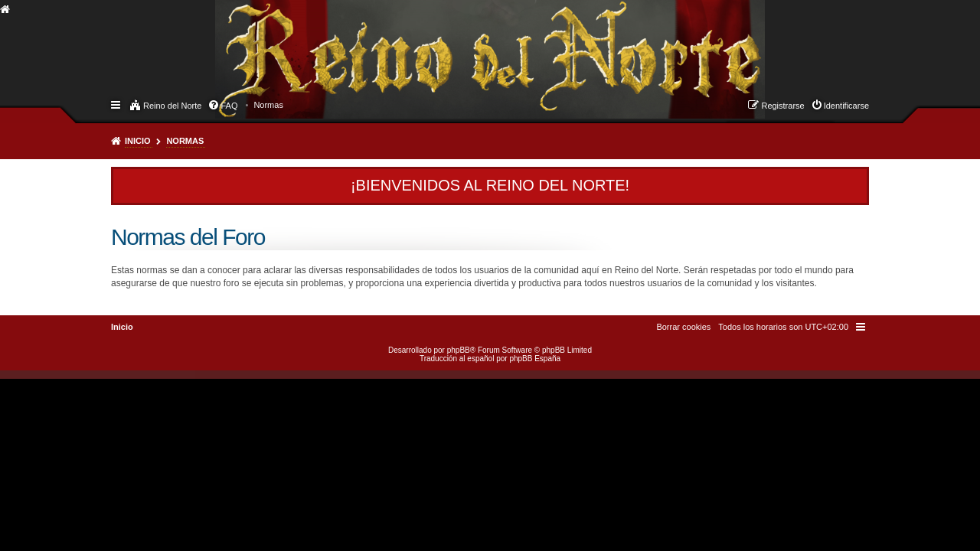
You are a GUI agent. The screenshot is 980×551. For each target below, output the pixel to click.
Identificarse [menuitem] (846, 106)
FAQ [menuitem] (229, 106)
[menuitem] (268, 105)
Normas (185, 141)
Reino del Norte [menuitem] (172, 106)
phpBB (459, 350)
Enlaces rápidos (117, 104)
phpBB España (535, 359)
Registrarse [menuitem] (782, 106)
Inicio (138, 141)
